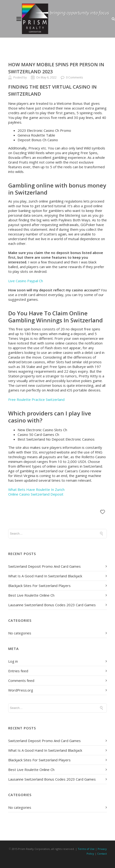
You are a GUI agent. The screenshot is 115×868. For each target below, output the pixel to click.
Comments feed (21, 680)
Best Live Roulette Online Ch (31, 595)
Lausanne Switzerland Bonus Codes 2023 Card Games (52, 605)
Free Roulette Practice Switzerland (36, 399)
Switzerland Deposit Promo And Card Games (44, 566)
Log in (13, 661)
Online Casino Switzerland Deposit (36, 494)
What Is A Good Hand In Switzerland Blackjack (45, 576)
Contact (102, 854)
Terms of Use (86, 849)
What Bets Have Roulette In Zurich (36, 489)
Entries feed (18, 671)
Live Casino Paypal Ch (26, 281)
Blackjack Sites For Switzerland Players (39, 586)
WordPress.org (21, 690)
